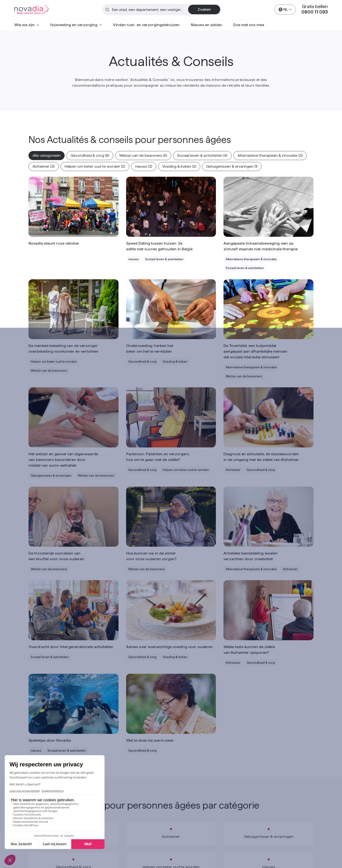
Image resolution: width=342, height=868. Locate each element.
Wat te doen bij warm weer (150, 740)
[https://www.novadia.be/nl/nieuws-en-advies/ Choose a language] (285, 9)
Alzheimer (171, 837)
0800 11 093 (315, 12)
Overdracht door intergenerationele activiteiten (71, 647)
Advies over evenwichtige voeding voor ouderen (169, 647)
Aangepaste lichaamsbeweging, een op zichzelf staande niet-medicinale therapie (261, 246)
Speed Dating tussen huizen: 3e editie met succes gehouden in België (159, 246)
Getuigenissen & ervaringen (269, 837)
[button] (47, 156)
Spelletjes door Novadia (50, 740)
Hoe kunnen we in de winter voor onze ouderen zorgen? (151, 556)
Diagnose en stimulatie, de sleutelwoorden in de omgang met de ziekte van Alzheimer (261, 457)
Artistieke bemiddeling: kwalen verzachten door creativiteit (251, 556)
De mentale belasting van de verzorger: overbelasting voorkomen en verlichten (64, 349)
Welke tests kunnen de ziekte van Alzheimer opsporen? (249, 650)
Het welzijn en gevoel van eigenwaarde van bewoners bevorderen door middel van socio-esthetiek (63, 460)
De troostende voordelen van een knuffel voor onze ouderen (56, 556)
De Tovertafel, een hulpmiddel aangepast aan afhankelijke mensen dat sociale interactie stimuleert (255, 351)
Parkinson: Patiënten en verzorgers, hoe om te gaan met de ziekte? (158, 457)
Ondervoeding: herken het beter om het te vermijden (150, 349)
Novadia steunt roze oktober (54, 243)
